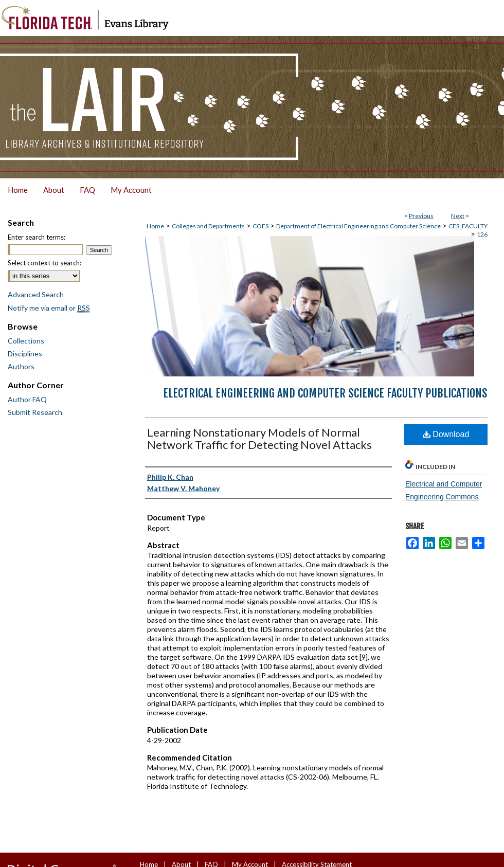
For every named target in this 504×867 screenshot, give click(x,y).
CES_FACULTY (468, 226)
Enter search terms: (37, 237)
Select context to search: (44, 263)
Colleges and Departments (208, 226)
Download (446, 434)
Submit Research (35, 412)
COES (260, 226)
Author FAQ (27, 399)
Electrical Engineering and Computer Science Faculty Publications (325, 393)
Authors (21, 366)
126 (482, 234)
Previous (421, 216)
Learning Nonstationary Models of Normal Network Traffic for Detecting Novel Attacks (259, 438)
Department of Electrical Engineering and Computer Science (358, 226)
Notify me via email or (49, 308)
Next (458, 216)
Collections (26, 341)
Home (155, 226)
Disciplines (25, 354)
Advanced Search (36, 294)
